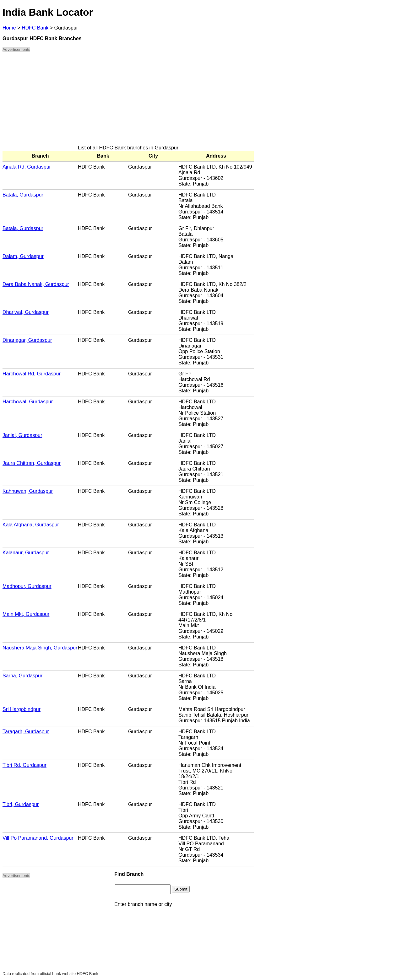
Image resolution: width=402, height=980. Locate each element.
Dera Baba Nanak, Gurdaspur (36, 284)
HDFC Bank (35, 28)
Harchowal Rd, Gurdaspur (32, 374)
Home (9, 28)
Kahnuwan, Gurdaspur (28, 491)
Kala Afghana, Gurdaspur (31, 525)
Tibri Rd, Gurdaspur (24, 765)
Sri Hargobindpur (22, 709)
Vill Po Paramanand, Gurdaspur (38, 838)
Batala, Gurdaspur (23, 195)
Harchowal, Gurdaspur (28, 402)
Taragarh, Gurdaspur (26, 732)
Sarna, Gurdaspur (22, 676)
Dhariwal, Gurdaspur (26, 312)
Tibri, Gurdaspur (21, 804)
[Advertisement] (128, 101)
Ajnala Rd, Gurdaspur (27, 167)
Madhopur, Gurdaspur (27, 586)
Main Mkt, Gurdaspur (26, 614)
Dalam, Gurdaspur (23, 256)
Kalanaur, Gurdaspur (26, 553)
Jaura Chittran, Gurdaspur (32, 463)
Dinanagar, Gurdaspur (27, 340)
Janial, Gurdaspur (22, 435)
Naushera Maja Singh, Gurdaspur (40, 648)
